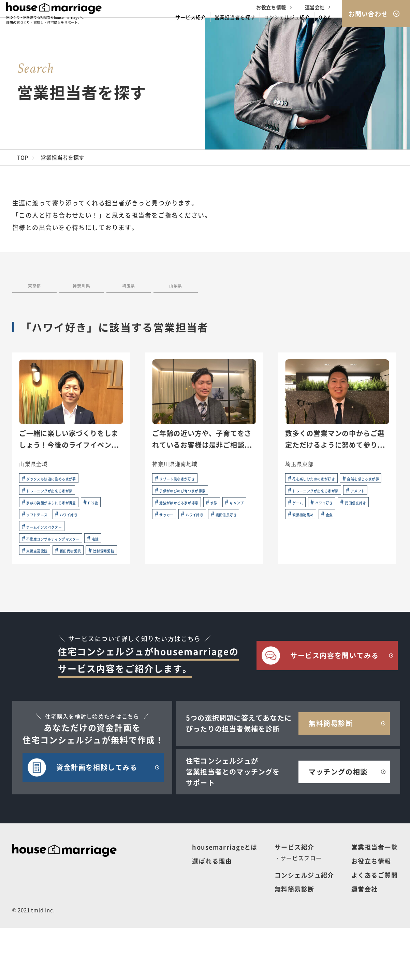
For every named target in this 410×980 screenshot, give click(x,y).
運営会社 (315, 7)
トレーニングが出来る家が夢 (60, 500)
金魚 (344, 557)
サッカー (206, 529)
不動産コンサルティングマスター (65, 572)
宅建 (31, 586)
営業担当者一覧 (375, 899)
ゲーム (336, 529)
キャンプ (169, 529)
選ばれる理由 (212, 913)
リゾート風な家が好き (185, 486)
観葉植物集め (307, 557)
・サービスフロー (298, 910)
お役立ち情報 (271, 7)
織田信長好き (216, 543)
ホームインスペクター (52, 557)
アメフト (302, 529)
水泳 (238, 514)
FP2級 (33, 529)
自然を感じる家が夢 (315, 500)
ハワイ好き (39, 543)
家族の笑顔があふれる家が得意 (62, 514)
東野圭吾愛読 (67, 586)
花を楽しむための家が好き (323, 486)
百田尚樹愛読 (41, 600)
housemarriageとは (225, 899)
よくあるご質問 (375, 927)
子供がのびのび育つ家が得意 (193, 500)
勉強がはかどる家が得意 (187, 514)
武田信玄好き (349, 543)
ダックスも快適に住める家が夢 (62, 486)
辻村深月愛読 (89, 600)
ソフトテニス (72, 529)
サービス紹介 (295, 899)
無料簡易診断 (295, 941)
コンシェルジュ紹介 (304, 927)
